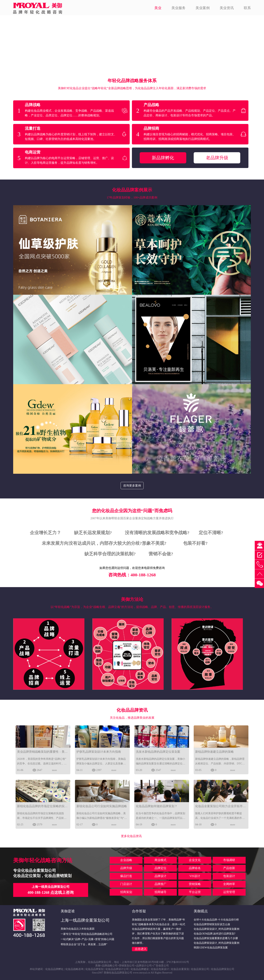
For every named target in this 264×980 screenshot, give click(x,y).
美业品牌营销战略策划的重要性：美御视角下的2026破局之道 (57, 752)
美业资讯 (227, 8)
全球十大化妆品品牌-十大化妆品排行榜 (216, 920)
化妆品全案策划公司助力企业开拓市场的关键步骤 (228, 806)
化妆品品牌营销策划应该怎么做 (212, 924)
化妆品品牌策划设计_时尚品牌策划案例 (216, 929)
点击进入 (141, 949)
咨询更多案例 (132, 486)
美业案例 (203, 8)
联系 (247, 8)
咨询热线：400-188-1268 (132, 575)
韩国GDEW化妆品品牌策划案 (211, 947)
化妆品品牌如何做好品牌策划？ (157, 806)
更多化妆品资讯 (131, 836)
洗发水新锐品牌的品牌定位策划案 (158, 752)
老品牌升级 (217, 158)
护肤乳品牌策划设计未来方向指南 (99, 752)
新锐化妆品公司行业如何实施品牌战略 (102, 806)
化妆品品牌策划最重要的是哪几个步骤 (216, 938)
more (54, 770)
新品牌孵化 (163, 158)
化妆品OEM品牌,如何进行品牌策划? (214, 934)
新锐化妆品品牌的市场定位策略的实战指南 (45, 806)
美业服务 (178, 8)
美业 (158, 8)
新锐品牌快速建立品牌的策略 (214, 752)
